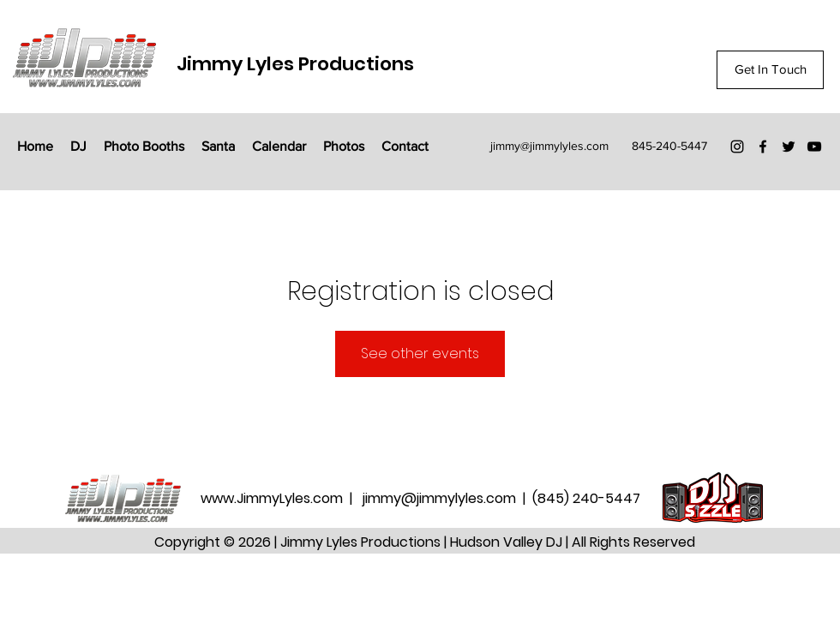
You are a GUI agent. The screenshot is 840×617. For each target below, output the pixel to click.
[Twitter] (789, 147)
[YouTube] (814, 147)
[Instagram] (737, 147)
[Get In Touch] (770, 70)
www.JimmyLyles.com (273, 498)
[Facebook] (763, 147)
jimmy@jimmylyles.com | (447, 498)
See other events (420, 353)
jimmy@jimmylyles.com (549, 146)
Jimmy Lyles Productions (295, 64)
